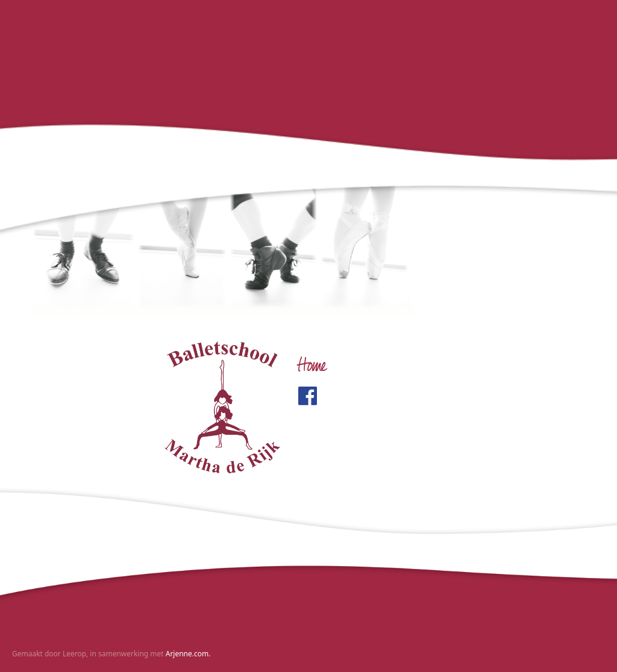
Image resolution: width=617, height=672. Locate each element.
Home (312, 367)
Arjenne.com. (188, 654)
